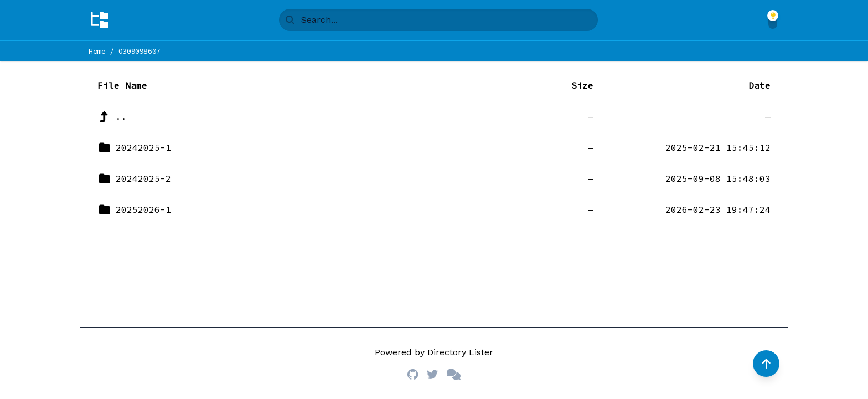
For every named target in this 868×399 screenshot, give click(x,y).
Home (97, 51)
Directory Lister (460, 352)
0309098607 (140, 51)
